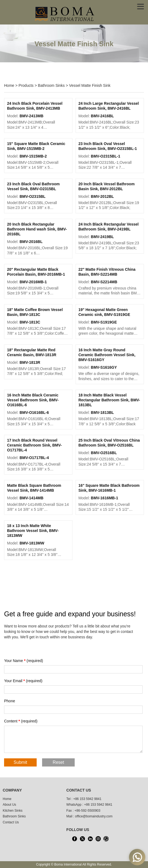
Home (9, 85)
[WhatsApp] (106, 839)
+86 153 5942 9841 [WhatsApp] (98, 805)
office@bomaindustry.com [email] (94, 816)
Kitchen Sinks (13, 811)
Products (26, 85)
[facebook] (74, 839)
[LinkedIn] (90, 839)
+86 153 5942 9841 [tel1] (87, 799)
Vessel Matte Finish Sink (90, 85)
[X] (82, 839)
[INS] (98, 839)
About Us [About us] (9, 805)
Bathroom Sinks (51, 85)
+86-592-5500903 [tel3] (87, 811)
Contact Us (11, 822)
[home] (65, 13)
